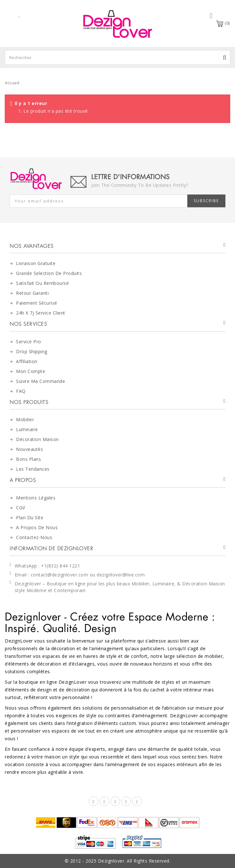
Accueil (12, 83)
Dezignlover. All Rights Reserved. (134, 861)
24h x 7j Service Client (41, 313)
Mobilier (25, 419)
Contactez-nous (34, 537)
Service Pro (29, 342)
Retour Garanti (32, 293)
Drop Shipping (32, 351)
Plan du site (30, 518)
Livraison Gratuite (36, 263)
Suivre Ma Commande (41, 381)
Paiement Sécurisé (37, 303)
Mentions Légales (36, 498)
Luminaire (27, 429)
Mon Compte (31, 371)
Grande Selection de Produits (49, 273)
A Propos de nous (37, 527)
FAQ (21, 391)
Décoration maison (37, 439)
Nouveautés (29, 449)
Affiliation (27, 361)
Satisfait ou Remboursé (42, 283)
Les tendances (33, 469)
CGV (21, 508)
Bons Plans (28, 459)
